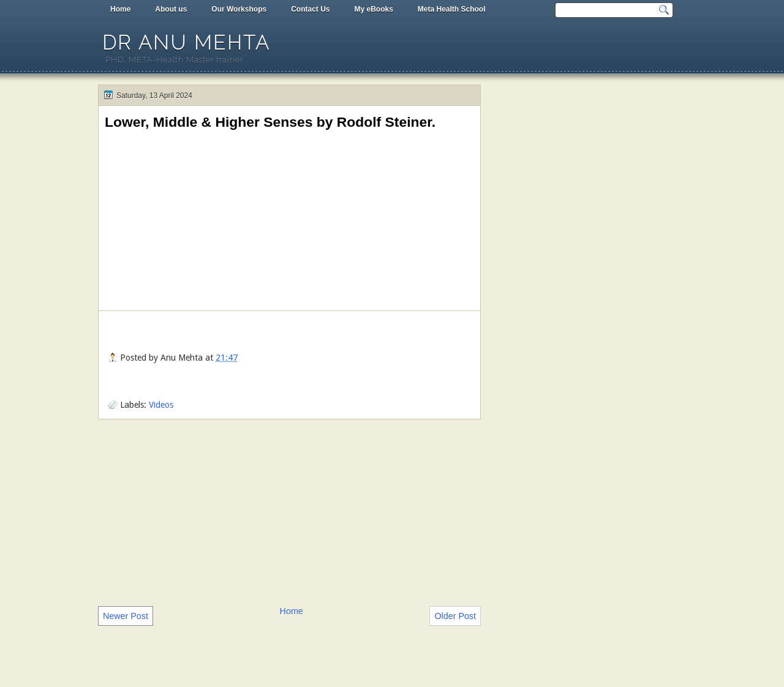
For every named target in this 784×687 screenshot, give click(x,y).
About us (171, 9)
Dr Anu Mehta (186, 43)
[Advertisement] (289, 511)
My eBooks (373, 9)
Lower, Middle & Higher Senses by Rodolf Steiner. (270, 122)
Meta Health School (452, 9)
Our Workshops (239, 9)
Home (120, 9)
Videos (161, 405)
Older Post (455, 616)
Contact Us (310, 9)
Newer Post (126, 616)
